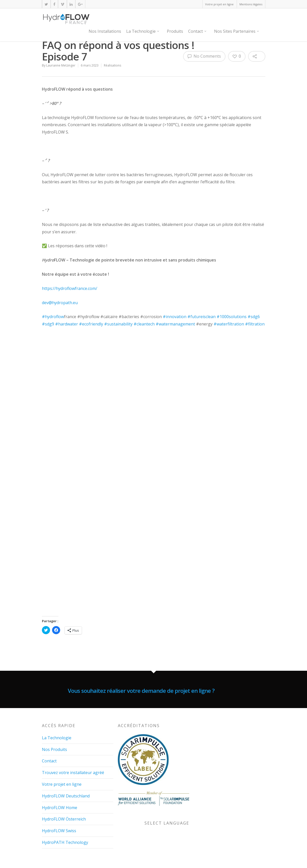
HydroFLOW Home (60, 806)
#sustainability (118, 324)
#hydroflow (53, 317)
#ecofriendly (91, 324)
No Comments (204, 56)
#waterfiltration (229, 324)
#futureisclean (201, 317)
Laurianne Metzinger (61, 65)
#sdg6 (254, 317)
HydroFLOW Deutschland (66, 794)
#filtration (255, 324)
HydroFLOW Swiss (59, 829)
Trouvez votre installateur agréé (73, 771)
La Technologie (143, 31)
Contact (198, 31)
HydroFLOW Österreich (64, 817)
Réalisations (112, 65)
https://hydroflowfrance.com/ (70, 288)
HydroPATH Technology (65, 840)
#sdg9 (48, 324)
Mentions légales (251, 4)
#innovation (175, 317)
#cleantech (144, 324)
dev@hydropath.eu (60, 303)
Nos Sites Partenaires (237, 31)
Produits (175, 31)
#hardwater (67, 324)
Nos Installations (105, 31)
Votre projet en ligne (219, 4)
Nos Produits (54, 747)
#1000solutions (232, 317)
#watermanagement (175, 324)
